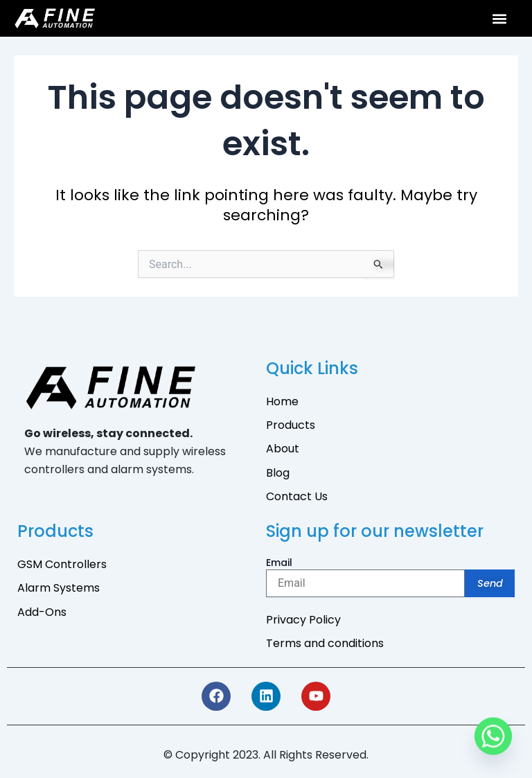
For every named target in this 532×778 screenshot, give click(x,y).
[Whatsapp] (493, 742)
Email (279, 563)
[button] (500, 18)
